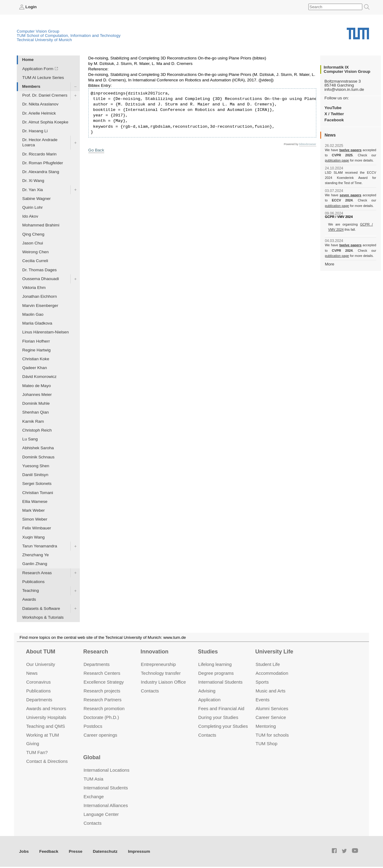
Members (31, 86)
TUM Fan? (37, 752)
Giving (33, 743)
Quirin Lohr (32, 207)
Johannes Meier (37, 395)
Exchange (94, 797)
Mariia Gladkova (37, 323)
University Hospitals (46, 717)
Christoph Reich (37, 430)
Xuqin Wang (34, 537)
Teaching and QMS (46, 726)
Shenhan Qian (35, 412)
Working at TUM (43, 735)
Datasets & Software (41, 608)
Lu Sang (30, 439)
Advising (207, 691)
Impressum (139, 851)
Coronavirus (39, 682)
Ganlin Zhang (35, 564)
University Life (274, 652)
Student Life (268, 664)
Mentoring (266, 726)
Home (28, 60)
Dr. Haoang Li (35, 131)
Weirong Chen (35, 252)
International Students (220, 682)
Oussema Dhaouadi (41, 279)
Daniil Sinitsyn (35, 475)
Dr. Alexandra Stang (41, 172)
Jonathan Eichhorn (39, 296)
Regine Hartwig (36, 350)
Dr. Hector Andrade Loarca (40, 142)
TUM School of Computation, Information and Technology (69, 36)
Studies (208, 652)
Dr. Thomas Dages (39, 270)
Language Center (101, 814)
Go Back (96, 150)
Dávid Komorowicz (39, 377)
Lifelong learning (215, 664)
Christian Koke (36, 359)
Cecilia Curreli (35, 261)
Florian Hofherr (36, 341)
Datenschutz (105, 851)
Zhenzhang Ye (35, 555)
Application (209, 700)
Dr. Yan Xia (33, 190)
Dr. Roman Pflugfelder (43, 163)
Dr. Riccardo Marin (39, 154)
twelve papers (351, 150)
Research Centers (102, 673)
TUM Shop (266, 743)
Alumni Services (272, 708)
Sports (262, 682)
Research (96, 652)
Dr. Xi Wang (33, 181)
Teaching (30, 591)
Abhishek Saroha (38, 448)
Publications (33, 582)
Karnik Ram (33, 421)
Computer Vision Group (38, 31)
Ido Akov (30, 216)
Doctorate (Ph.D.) (101, 717)
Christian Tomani (38, 493)
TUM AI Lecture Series (43, 78)
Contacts (150, 691)
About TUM (41, 652)
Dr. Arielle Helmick (39, 113)
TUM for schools (272, 735)
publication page (337, 160)
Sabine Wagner (36, 199)
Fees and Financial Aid (221, 708)
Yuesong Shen (36, 466)
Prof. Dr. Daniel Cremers (45, 95)
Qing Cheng (33, 234)
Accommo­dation (272, 673)
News (32, 673)
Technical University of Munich (44, 40)
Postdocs (93, 726)
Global (92, 757)
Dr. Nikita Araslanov (40, 104)
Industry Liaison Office (163, 682)
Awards (29, 599)
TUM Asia (93, 779)
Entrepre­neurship (158, 664)
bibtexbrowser (308, 144)
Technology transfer (161, 673)
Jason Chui (33, 243)
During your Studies (218, 717)
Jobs (24, 851)
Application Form (38, 69)
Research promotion (104, 708)
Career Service (271, 717)
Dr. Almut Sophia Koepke (45, 122)
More (330, 264)
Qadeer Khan (35, 368)
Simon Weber (35, 519)
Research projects (102, 691)
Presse (76, 851)
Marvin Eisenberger (40, 306)
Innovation (154, 652)
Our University (41, 664)
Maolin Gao (33, 314)
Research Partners (103, 700)
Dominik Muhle (36, 403)
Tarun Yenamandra (40, 546)
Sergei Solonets (37, 484)
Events (263, 700)
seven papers (351, 195)
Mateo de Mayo (37, 386)
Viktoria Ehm (34, 288)
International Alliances (106, 805)
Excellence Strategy (104, 682)
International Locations (106, 770)
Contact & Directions (47, 761)
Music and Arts (271, 691)
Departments (39, 700)
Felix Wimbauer (37, 528)
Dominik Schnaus (38, 457)
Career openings (100, 735)
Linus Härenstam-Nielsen (46, 332)
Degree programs (216, 673)
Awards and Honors (46, 708)
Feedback (49, 851)
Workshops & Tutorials (43, 617)
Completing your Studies (223, 726)
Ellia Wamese (35, 502)
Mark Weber (34, 510)
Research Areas (37, 573)
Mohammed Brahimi (41, 225)
